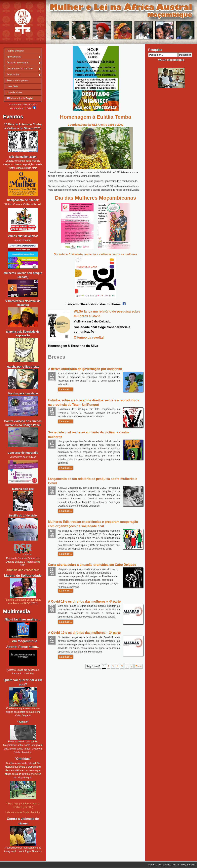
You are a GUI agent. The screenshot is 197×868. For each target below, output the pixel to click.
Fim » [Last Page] (138, 666)
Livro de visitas (14, 92)
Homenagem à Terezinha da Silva (73, 346)
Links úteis (12, 86)
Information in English (20, 98)
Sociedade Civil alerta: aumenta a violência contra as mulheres (96, 254)
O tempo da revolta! (89, 337)
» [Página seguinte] (132, 666)
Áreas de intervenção (18, 63)
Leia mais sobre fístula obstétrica (23, 812)
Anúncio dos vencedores (23, 570)
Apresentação (14, 57)
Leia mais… (66, 389)
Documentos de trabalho (20, 69)
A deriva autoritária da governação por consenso (85, 369)
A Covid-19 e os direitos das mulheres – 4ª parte (84, 601)
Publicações (13, 75)
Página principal (15, 51)
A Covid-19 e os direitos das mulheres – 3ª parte (84, 633)
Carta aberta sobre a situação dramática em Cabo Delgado (92, 565)
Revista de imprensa (17, 81)
